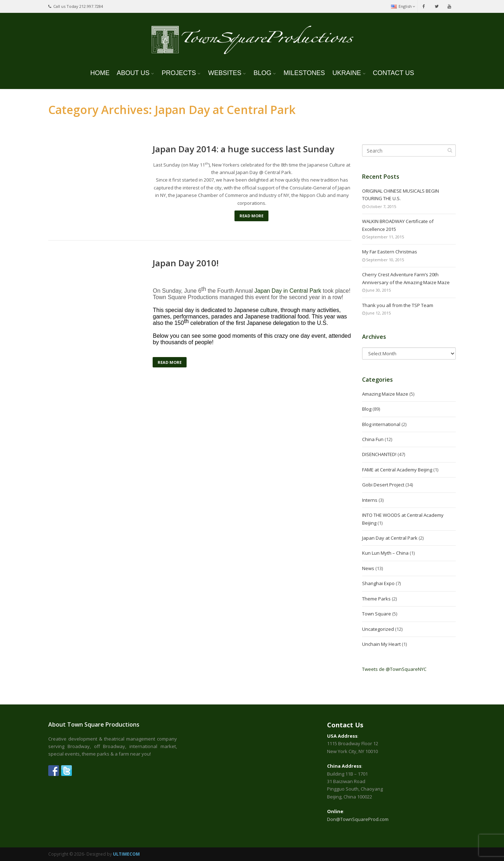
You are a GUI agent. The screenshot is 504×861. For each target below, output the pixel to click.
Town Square (377, 614)
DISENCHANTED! (379, 454)
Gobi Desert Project (383, 485)
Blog (367, 409)
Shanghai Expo (378, 583)
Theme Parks (376, 599)
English (403, 6)
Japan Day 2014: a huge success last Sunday (243, 149)
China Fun (373, 439)
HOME (100, 73)
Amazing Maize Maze (385, 394)
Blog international (381, 424)
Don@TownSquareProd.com (358, 819)
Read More (251, 216)
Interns (370, 500)
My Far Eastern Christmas (390, 252)
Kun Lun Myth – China (385, 553)
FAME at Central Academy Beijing (397, 470)
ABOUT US (133, 73)
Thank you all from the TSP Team (398, 305)
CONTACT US (393, 73)
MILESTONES (304, 73)
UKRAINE (347, 73)
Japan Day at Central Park (390, 538)
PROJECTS (179, 73)
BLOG (262, 73)
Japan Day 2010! (186, 263)
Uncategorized (378, 629)
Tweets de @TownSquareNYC (394, 669)
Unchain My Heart (381, 644)
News (368, 568)
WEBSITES (225, 73)
